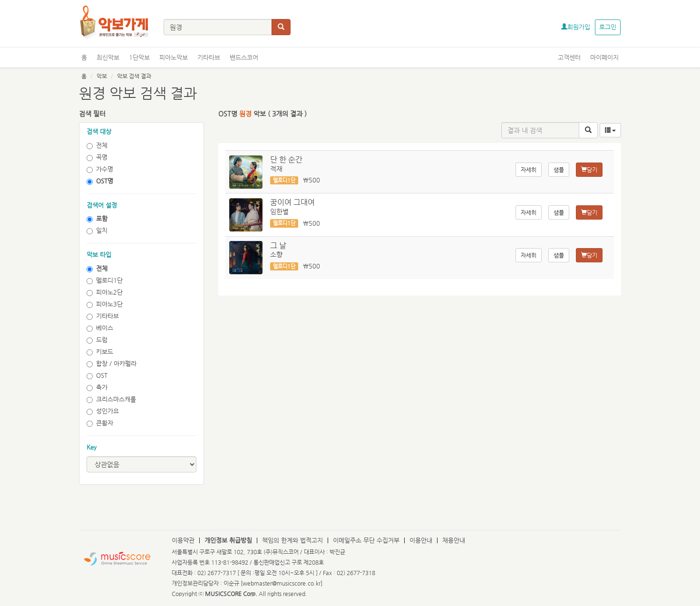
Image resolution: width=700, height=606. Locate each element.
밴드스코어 (244, 57)
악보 (102, 76)
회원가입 (576, 27)
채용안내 (454, 540)
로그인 (608, 27)
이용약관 (183, 540)
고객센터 (569, 57)
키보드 (100, 352)
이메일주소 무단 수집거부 (366, 540)
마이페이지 (604, 57)
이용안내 (421, 540)
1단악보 (139, 57)
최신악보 (108, 57)
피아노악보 (174, 57)
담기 (589, 170)
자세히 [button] (529, 170)
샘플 (559, 170)
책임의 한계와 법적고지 (292, 540)
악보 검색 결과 (134, 76)
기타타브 (209, 57)
